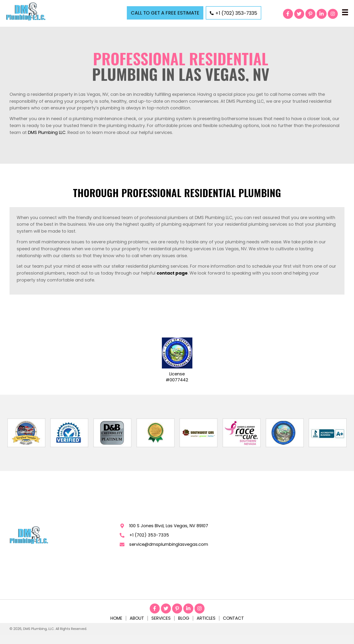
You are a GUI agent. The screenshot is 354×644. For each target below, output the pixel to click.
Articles (206, 618)
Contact (233, 618)
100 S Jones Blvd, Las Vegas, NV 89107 (169, 526)
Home (116, 618)
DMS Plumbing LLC (47, 132)
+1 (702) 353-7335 (149, 535)
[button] (165, 13)
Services (161, 618)
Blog (184, 618)
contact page (172, 273)
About (137, 618)
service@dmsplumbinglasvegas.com (169, 544)
